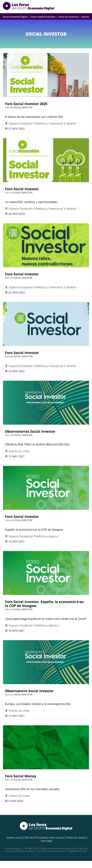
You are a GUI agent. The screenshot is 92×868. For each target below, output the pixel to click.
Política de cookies (76, 838)
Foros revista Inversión (43, 17)
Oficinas (29, 838)
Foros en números (69, 17)
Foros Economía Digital (15, 17)
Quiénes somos (15, 838)
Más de (9, 107)
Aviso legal (47, 841)
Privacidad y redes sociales (50, 838)
